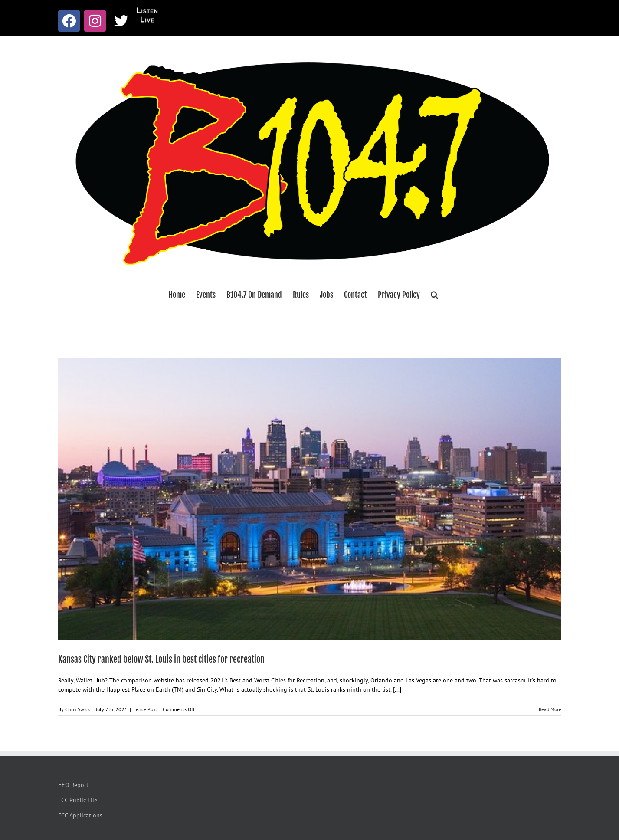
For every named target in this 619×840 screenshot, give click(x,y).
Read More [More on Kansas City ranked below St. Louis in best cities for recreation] (550, 709)
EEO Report (73, 785)
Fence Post (145, 709)
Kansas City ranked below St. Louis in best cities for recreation (161, 659)
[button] (434, 295)
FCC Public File (78, 800)
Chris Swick (78, 709)
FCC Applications (80, 815)
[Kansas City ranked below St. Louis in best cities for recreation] (310, 499)
